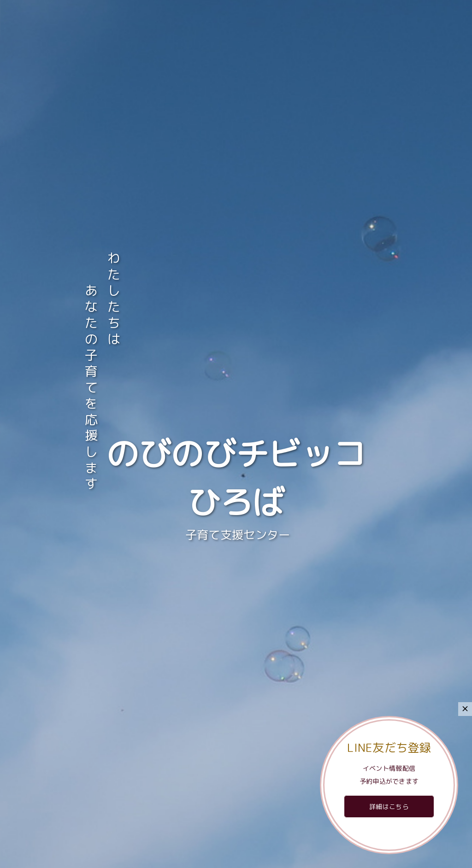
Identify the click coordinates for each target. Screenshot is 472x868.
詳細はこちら (389, 806)
